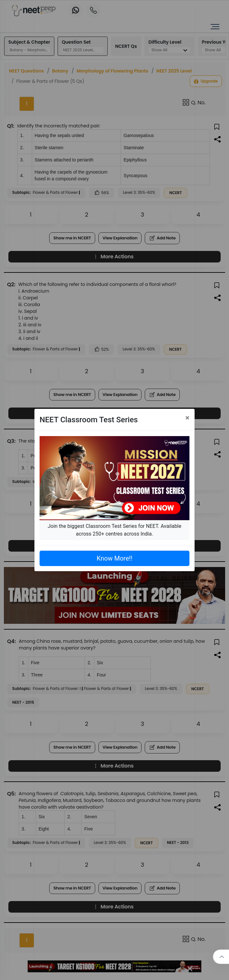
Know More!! (114, 558)
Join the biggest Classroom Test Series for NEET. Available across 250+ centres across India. (114, 530)
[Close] (187, 418)
